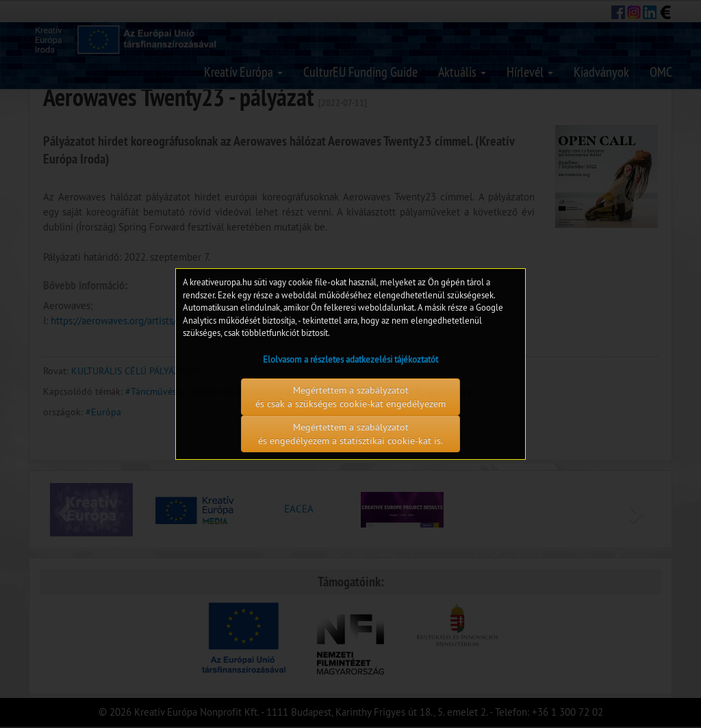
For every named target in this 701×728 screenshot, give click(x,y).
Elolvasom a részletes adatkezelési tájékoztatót (350, 359)
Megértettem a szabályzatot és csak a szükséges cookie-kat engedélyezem (350, 397)
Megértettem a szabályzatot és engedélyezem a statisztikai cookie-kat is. (350, 434)
